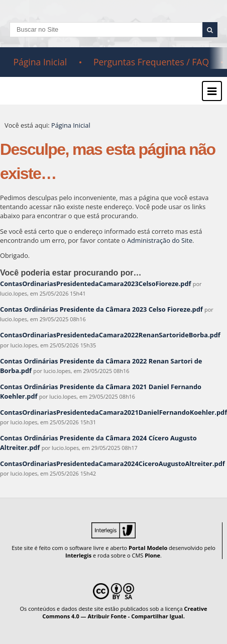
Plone (152, 555)
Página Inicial (40, 62)
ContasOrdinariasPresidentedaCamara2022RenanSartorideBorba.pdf (110, 335)
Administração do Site (160, 240)
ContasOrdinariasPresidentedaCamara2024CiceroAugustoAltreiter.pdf (112, 464)
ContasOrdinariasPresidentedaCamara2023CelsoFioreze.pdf (95, 284)
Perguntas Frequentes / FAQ (151, 62)
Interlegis (78, 555)
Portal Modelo (148, 548)
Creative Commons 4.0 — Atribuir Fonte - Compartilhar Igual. (125, 612)
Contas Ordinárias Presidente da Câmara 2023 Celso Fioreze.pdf (101, 309)
